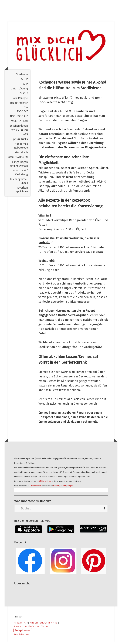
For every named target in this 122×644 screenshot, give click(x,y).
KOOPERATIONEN (18, 160)
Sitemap (45, 629)
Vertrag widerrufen (23, 633)
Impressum (18, 625)
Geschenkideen (19, 128)
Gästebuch (22, 155)
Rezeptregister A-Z (19, 107)
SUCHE (24, 96)
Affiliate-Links (45, 484)
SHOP (25, 81)
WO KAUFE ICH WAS (20, 135)
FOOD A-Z (22, 114)
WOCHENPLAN (20, 123)
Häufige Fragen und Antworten (19, 166)
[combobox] (61, 511)
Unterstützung (19, 91)
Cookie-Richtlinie (32, 629)
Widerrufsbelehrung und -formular (44, 625)
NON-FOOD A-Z (19, 119)
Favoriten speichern (22, 192)
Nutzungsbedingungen (63, 488)
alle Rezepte (21, 100)
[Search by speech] (104, 511)
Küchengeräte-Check (19, 183)
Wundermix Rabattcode (21, 148)
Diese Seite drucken (22, 637)
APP (25, 86)
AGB (26, 625)
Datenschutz (18, 629)
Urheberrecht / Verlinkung (19, 175)
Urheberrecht (36, 488)
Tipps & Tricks (19, 141)
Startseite (22, 77)
